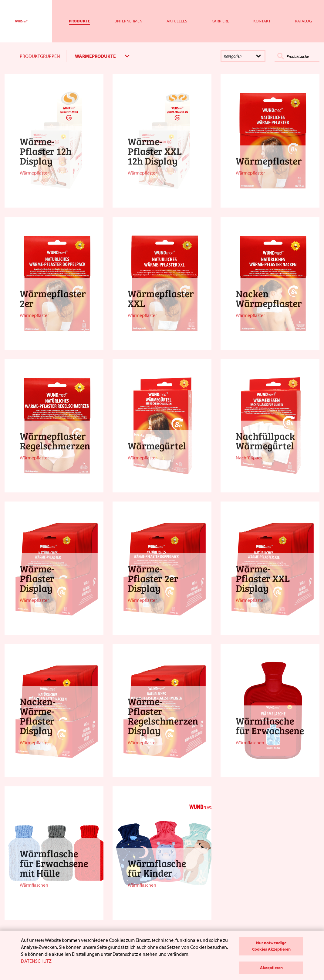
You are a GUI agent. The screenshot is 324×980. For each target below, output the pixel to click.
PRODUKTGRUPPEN (40, 56)
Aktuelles (177, 21)
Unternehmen (128, 21)
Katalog (303, 21)
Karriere (220, 21)
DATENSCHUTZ (36, 961)
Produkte (79, 21)
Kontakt (262, 21)
